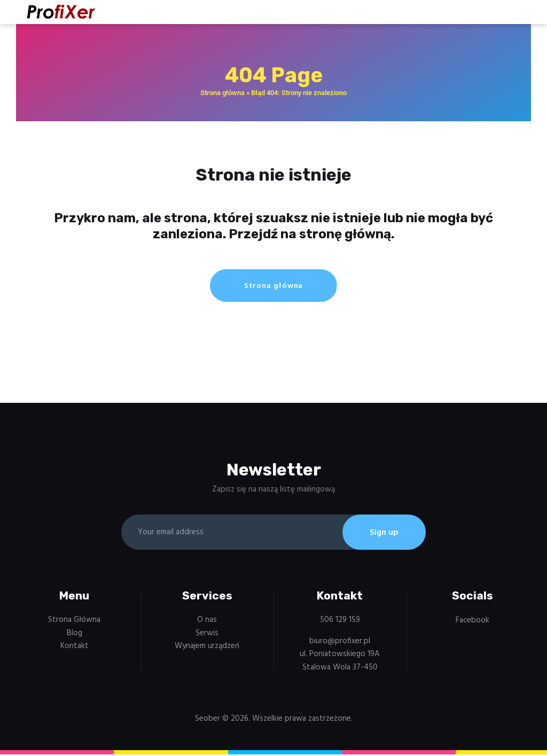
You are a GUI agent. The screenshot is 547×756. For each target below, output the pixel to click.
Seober (208, 720)
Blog (75, 635)
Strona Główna (74, 621)
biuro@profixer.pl (340, 643)
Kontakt (75, 648)
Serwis (207, 635)
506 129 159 (340, 621)
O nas (207, 621)
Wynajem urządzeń (207, 648)
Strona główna (222, 93)
